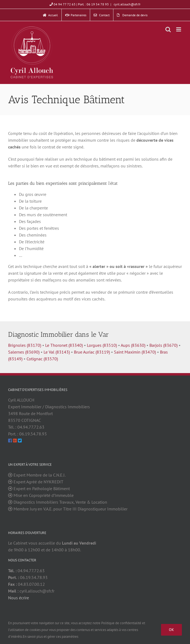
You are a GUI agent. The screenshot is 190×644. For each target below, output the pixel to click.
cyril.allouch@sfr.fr (127, 4)
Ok (171, 630)
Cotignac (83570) (42, 359)
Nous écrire (19, 598)
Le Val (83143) (57, 352)
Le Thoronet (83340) (64, 345)
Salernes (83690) (24, 352)
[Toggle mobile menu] (179, 29)
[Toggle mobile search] (168, 29)
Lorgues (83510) (102, 345)
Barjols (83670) (163, 345)
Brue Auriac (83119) (92, 352)
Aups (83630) (133, 345)
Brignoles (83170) (25, 345)
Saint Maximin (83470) (135, 352)
